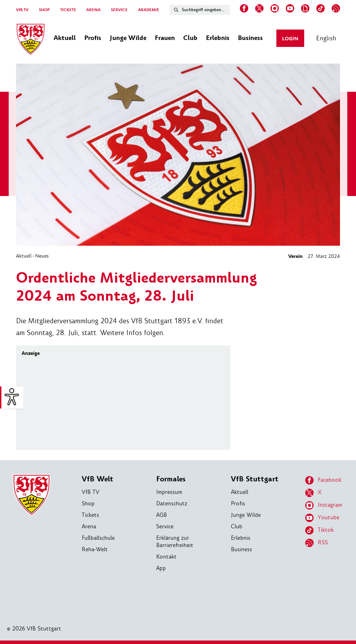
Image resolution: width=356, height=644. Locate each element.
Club (237, 526)
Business (241, 549)
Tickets (90, 515)
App (161, 568)
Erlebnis (241, 538)
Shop (88, 503)
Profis (238, 503)
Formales (171, 479)
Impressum (169, 492)
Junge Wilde (246, 515)
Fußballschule (98, 538)
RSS (317, 543)
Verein (296, 256)
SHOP (44, 10)
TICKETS (68, 10)
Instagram (324, 505)
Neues (42, 256)
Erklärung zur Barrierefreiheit (175, 541)
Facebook (323, 480)
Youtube (322, 518)
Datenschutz (172, 503)
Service (165, 526)
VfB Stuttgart (255, 479)
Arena (89, 526)
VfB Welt (98, 479)
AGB (161, 515)
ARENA (93, 10)
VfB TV (22, 10)
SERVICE (119, 10)
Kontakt (166, 557)
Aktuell (24, 256)
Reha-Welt (95, 549)
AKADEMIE (149, 10)
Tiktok (319, 530)
